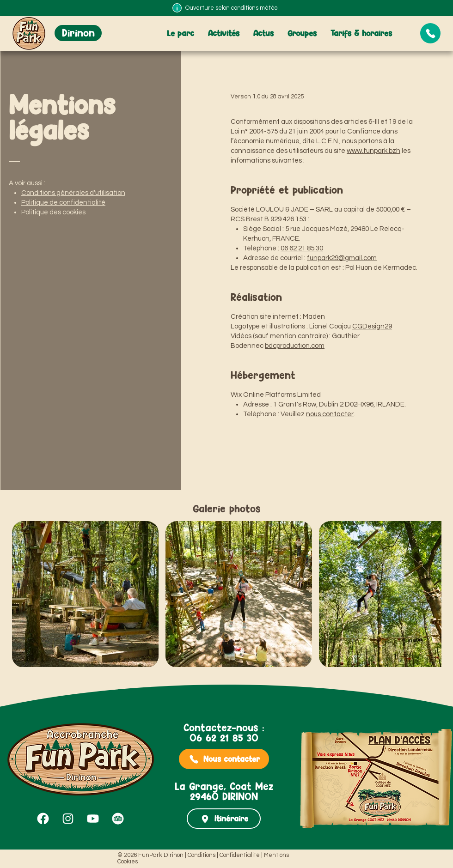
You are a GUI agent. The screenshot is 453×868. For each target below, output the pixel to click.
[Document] (430, 33)
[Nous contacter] (224, 759)
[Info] (177, 8)
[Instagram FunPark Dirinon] (68, 819)
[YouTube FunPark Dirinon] (93, 819)
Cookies (128, 862)
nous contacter (330, 414)
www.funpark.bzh (373, 151)
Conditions (202, 855)
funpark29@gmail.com (342, 258)
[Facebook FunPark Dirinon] (43, 819)
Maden (314, 317)
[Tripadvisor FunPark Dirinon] (118, 819)
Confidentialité (240, 855)
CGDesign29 (372, 326)
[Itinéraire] (224, 819)
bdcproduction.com (295, 346)
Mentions (276, 855)
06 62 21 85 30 (302, 248)
